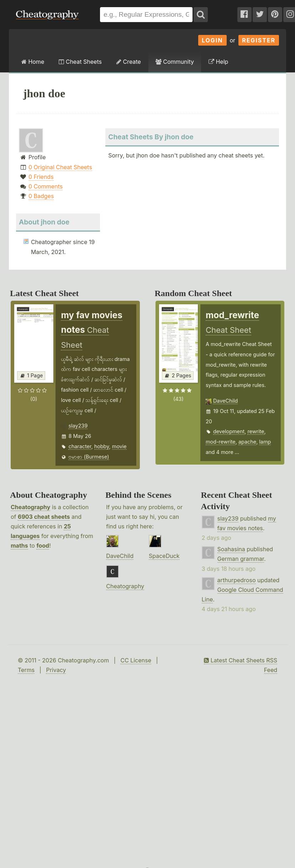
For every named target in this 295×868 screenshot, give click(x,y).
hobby (102, 446)
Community (175, 62)
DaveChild (225, 401)
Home (33, 62)
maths (19, 546)
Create (129, 62)
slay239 (78, 426)
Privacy (56, 670)
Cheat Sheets (80, 62)
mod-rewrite (221, 442)
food (43, 546)
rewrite (256, 431)
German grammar (241, 559)
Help (218, 62)
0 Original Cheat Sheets (60, 167)
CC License (136, 660)
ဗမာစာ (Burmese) (89, 457)
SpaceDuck (164, 556)
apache (247, 442)
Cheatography (30, 507)
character (80, 446)
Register (259, 40)
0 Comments (46, 186)
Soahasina (231, 549)
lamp (265, 442)
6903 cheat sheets (44, 517)
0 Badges (41, 196)
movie (119, 446)
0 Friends (41, 177)
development (229, 431)
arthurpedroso (237, 580)
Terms (26, 670)
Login (212, 40)
